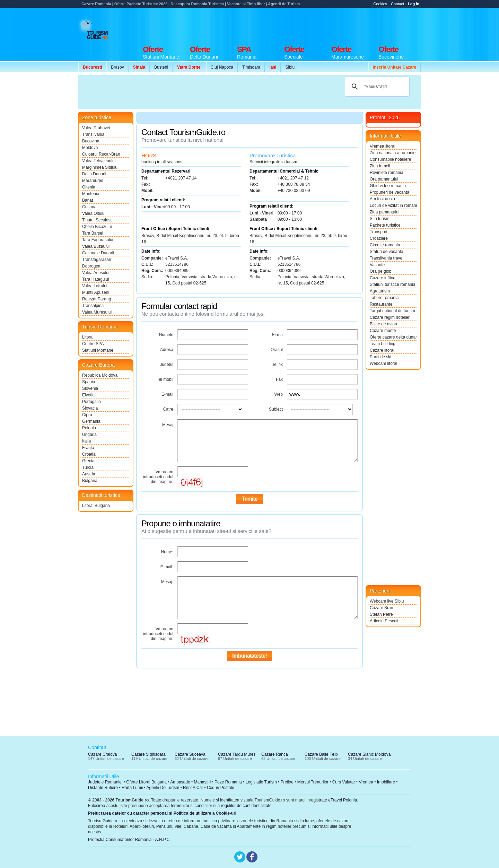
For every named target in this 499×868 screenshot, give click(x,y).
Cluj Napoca (222, 67)
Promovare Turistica (273, 155)
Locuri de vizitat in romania (393, 205)
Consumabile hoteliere (390, 159)
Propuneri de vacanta (389, 192)
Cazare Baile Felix (321, 754)
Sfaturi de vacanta (387, 252)
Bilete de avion (383, 324)
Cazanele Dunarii (98, 253)
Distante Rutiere (103, 788)
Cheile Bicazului (97, 227)
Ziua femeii (380, 166)
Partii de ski (380, 357)
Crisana (89, 207)
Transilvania (93, 134)
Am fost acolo (382, 199)
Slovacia (90, 408)
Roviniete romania (387, 173)
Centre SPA (93, 344)
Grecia (88, 461)
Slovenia (90, 388)
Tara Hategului (95, 279)
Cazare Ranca (275, 754)
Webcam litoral (383, 363)
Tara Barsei (93, 233)
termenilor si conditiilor (191, 806)
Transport (379, 232)
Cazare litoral (382, 350)
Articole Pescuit (384, 621)
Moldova (90, 148)
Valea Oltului (94, 213)
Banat (87, 200)
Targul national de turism (392, 311)
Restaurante (381, 304)
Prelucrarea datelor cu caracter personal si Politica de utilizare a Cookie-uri (162, 813)
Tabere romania (384, 298)
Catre (168, 409)
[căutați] (376, 87)
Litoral (88, 337)
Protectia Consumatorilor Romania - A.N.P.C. (129, 840)
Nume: (167, 552)
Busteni (161, 67)
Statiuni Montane (98, 350)
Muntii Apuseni (96, 292)
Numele (166, 335)
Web (279, 394)
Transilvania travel (387, 258)
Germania (91, 421)
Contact (397, 4)
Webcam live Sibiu (387, 601)
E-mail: (167, 567)
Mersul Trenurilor (313, 782)
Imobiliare (386, 782)
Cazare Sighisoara (148, 754)
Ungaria (89, 435)
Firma (277, 335)
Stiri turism (380, 219)
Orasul (277, 350)
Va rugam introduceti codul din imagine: (158, 477)
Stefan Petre (381, 614)
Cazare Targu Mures (237, 754)
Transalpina (93, 306)
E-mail (167, 394)
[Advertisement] (295, 25)
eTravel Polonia (343, 800)
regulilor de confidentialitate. (247, 806)
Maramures (93, 181)
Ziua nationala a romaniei (393, 153)
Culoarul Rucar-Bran (101, 154)
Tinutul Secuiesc (97, 220)
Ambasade (180, 782)
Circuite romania (385, 245)
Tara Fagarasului (98, 240)
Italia (86, 441)
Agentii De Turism (163, 788)
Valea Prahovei (96, 128)
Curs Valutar (344, 782)
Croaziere (379, 238)
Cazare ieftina (383, 278)
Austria (89, 474)
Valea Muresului (97, 312)
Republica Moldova (100, 375)
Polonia (89, 428)
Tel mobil (165, 379)
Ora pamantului (384, 179)
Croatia (89, 454)
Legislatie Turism (261, 782)
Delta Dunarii (94, 174)
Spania (89, 382)
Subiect (276, 409)
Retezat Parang (97, 299)
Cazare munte (383, 331)
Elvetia (88, 395)
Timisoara (251, 67)
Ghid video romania (388, 186)
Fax (279, 379)
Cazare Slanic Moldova (369, 754)
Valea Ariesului (96, 273)
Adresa (167, 350)
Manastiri (202, 782)
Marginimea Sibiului (100, 167)
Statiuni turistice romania (392, 284)
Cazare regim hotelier (390, 317)
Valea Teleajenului (99, 161)
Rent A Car (193, 788)
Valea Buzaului (96, 246)
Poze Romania (228, 782)
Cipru (87, 415)
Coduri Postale (221, 788)
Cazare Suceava (190, 754)
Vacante (377, 265)
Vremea (366, 782)
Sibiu (290, 67)
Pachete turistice (385, 225)
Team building (383, 344)
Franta (88, 448)
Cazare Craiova (102, 754)
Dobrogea (91, 266)
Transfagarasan (97, 260)
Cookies (380, 4)
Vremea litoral (383, 146)
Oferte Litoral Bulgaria (146, 782)
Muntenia (91, 194)
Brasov (117, 67)
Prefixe (287, 782)
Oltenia (89, 187)
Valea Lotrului (95, 286)
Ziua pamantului (384, 212)
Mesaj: (167, 582)
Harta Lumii (132, 788)
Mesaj (168, 425)
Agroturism (380, 291)
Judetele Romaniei (105, 782)
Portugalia (91, 402)
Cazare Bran (381, 608)
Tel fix (277, 365)
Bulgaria (90, 481)
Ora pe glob (381, 271)
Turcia (88, 467)
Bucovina (91, 141)
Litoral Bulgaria (96, 506)
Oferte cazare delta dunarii (393, 337)
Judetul (167, 365)
